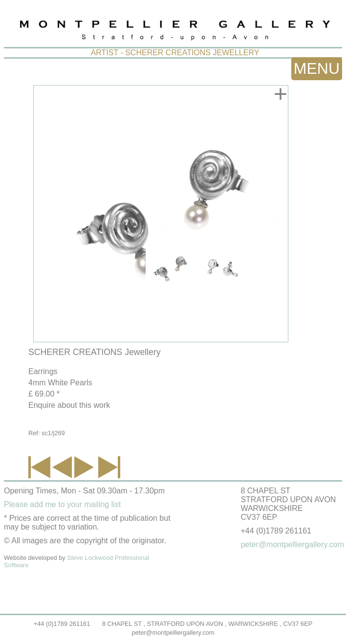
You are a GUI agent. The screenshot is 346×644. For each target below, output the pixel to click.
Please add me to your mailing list (62, 504)
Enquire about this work (69, 405)
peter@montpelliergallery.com (173, 633)
